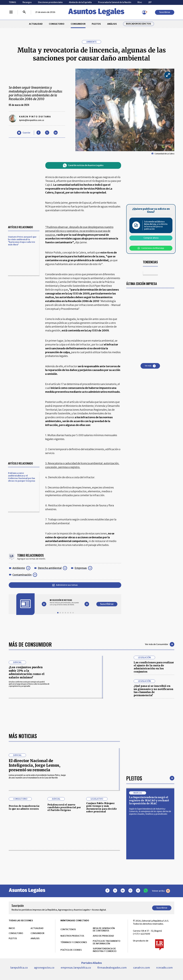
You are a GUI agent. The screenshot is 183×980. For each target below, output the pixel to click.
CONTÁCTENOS (68, 929)
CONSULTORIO (57, 24)
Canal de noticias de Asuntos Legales (83, 165)
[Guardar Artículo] (24, 133)
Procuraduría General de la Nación (115, 2)
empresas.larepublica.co (76, 968)
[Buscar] (24, 12)
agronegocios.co (44, 968)
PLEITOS (96, 24)
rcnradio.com (164, 968)
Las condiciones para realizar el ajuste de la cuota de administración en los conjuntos (154, 667)
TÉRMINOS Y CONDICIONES (74, 942)
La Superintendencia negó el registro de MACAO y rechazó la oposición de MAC (149, 800)
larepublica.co (19, 968)
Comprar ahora (151, 238)
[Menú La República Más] (11, 12)
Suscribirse (165, 12)
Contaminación (22, 575)
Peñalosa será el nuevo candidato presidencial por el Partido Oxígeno (64, 807)
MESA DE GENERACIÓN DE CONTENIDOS (104, 930)
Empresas (81, 568)
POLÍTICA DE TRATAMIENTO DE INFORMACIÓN (107, 942)
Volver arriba (161, 891)
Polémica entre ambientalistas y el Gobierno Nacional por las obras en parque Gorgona (22, 477)
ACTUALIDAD (36, 24)
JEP (150, 2)
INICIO (12, 928)
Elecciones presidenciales (50, 2)
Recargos (27, 2)
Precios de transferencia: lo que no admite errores (24, 807)
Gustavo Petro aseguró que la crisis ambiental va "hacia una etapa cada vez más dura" (22, 241)
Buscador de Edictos (139, 24)
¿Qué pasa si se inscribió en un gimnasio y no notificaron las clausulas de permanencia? (153, 691)
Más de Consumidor (30, 644)
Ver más (150, 366)
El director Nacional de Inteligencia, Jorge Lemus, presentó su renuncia (35, 765)
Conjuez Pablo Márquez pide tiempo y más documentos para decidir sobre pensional (102, 807)
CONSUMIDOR (78, 24)
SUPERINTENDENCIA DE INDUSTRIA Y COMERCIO (105, 950)
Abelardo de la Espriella (80, 2)
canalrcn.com (142, 968)
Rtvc (140, 2)
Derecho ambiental (50, 568)
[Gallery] (65, 602)
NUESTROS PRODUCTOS (72, 936)
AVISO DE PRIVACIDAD (103, 936)
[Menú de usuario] (144, 12)
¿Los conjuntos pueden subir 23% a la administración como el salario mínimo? (27, 672)
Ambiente (19, 568)
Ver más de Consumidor (160, 644)
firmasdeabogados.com (112, 968)
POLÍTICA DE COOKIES (71, 950)
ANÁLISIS (112, 24)
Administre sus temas (65, 585)
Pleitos (134, 778)
